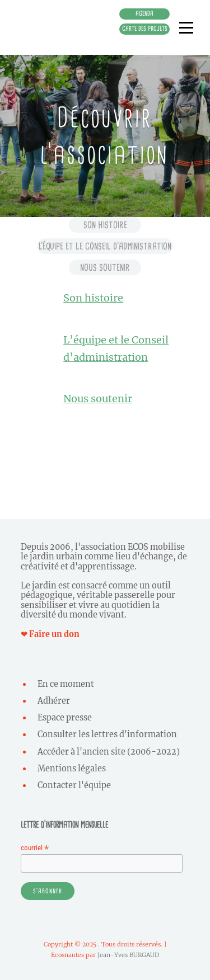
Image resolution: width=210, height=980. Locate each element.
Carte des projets (145, 29)
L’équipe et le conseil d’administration (105, 246)
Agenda (144, 13)
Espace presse (65, 718)
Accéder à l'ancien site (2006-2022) (109, 752)
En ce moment (66, 684)
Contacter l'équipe (74, 785)
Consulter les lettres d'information (107, 734)
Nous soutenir (105, 267)
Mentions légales (72, 769)
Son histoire (105, 225)
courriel (35, 848)
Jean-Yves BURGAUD (128, 955)
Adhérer (54, 701)
